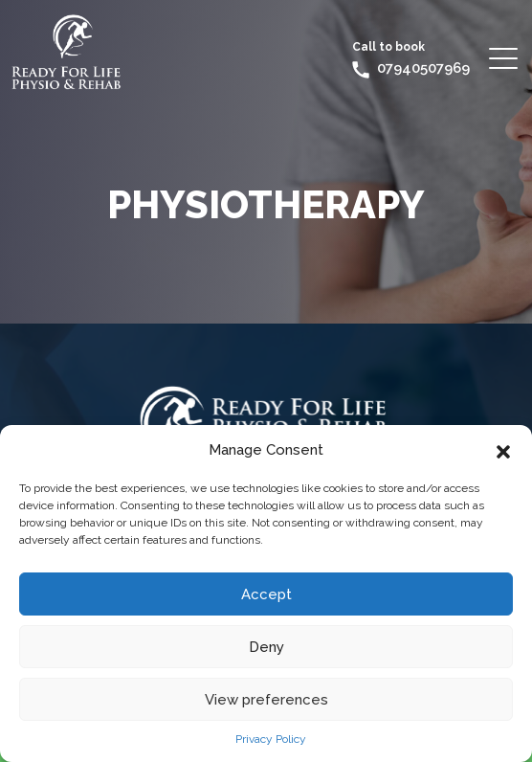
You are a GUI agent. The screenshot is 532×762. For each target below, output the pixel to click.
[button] (503, 450)
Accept (266, 594)
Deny (266, 647)
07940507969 (423, 68)
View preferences (266, 700)
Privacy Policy (271, 739)
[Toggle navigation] (505, 57)
